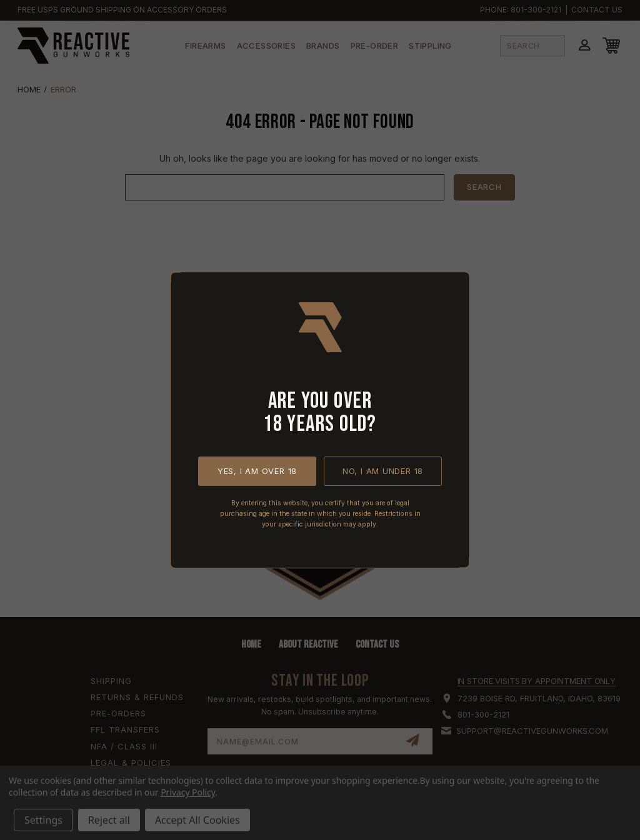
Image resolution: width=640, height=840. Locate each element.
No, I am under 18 (383, 471)
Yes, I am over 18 (257, 471)
